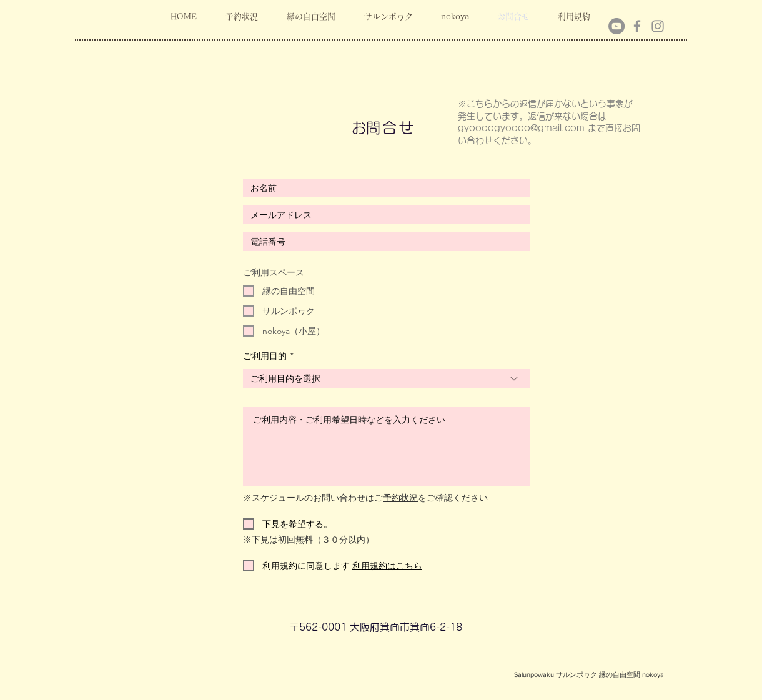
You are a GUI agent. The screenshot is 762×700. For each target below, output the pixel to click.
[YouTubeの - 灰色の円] (616, 26)
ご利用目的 (265, 356)
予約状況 (400, 498)
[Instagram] (658, 26)
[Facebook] (637, 26)
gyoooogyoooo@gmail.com (521, 128)
